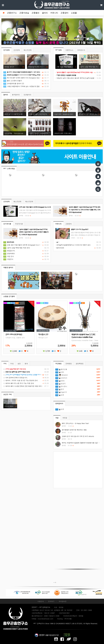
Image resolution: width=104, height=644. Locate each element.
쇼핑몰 (74, 13)
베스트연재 (28, 50)
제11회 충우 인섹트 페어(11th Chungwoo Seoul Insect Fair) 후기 (28, 78)
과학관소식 (81, 50)
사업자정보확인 (64, 613)
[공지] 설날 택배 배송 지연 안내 (17, 248)
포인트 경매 (7, 394)
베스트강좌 (29, 201)
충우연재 (58, 50)
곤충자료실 (24, 13)
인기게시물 (7, 224)
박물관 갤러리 (8, 267)
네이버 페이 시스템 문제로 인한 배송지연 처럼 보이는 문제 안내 (26, 386)
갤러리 (45, 13)
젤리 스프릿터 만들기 (13, 81)
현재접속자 (59, 403)
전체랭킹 (69, 363)
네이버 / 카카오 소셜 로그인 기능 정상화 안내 (26, 380)
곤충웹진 (35, 13)
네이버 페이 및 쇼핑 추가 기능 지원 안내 (26, 383)
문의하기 (51, 601)
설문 (19, 363)
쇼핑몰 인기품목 (9, 296)
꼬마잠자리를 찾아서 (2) (14, 83)
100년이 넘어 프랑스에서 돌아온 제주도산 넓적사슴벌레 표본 (77, 78)
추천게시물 (19, 224)
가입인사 (8, 259)
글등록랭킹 (80, 363)
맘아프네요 (60, 248)
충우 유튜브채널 (9, 168)
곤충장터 (65, 13)
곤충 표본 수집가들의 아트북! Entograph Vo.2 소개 (23, 245)
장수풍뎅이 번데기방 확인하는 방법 (74, 430)
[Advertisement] (78, 470)
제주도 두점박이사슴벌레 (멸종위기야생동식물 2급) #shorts (83, 443)
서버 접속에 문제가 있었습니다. (26, 378)
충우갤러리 (16, 95)
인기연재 (6, 50)
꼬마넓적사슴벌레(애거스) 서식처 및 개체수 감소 (73, 245)
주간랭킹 (58, 363)
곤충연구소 (12, 13)
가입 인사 (9, 256)
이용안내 (41, 601)
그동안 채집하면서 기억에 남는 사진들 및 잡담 (21, 86)
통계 (26, 363)
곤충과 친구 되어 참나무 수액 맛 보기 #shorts (78, 436)
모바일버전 (63, 601)
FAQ (12, 363)
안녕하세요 (9, 253)
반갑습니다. (9, 251)
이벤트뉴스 (69, 50)
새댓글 (65, 418)
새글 (57, 418)
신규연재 (17, 50)
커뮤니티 (54, 13)
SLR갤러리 (27, 95)
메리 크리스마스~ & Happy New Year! (75, 423)
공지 (5, 363)
